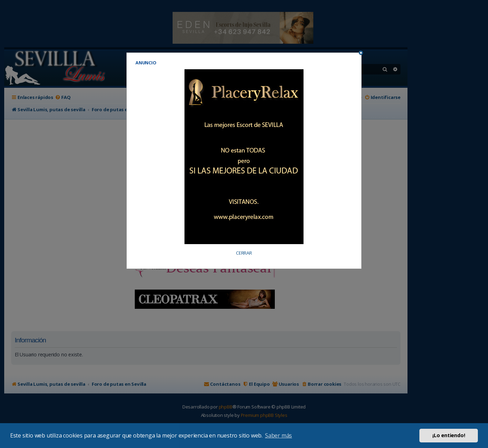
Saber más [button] (278, 435)
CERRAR (244, 253)
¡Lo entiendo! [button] (449, 435)
